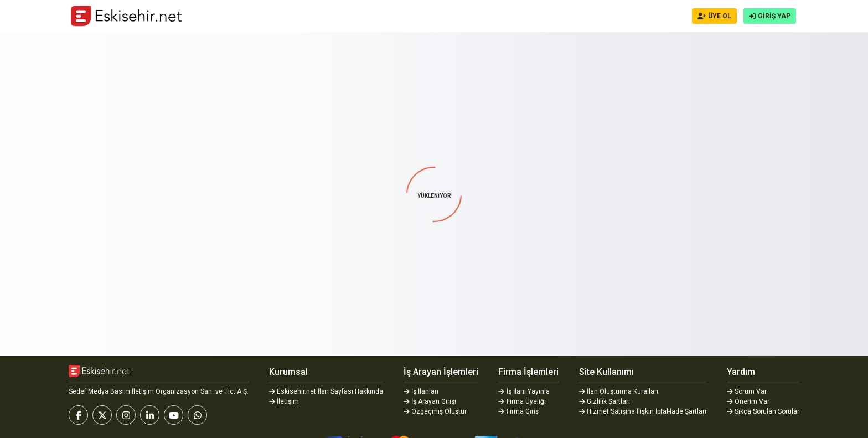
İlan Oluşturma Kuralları (619, 391)
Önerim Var (748, 401)
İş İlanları (421, 391)
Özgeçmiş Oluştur (435, 411)
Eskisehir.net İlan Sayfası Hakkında (326, 391)
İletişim (284, 401)
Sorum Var (747, 391)
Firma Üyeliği (522, 401)
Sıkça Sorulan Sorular (763, 411)
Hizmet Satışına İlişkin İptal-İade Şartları (643, 411)
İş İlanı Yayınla (524, 391)
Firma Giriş (518, 411)
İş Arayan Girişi (430, 401)
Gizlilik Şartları (605, 401)
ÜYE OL (714, 16)
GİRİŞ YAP (770, 16)
